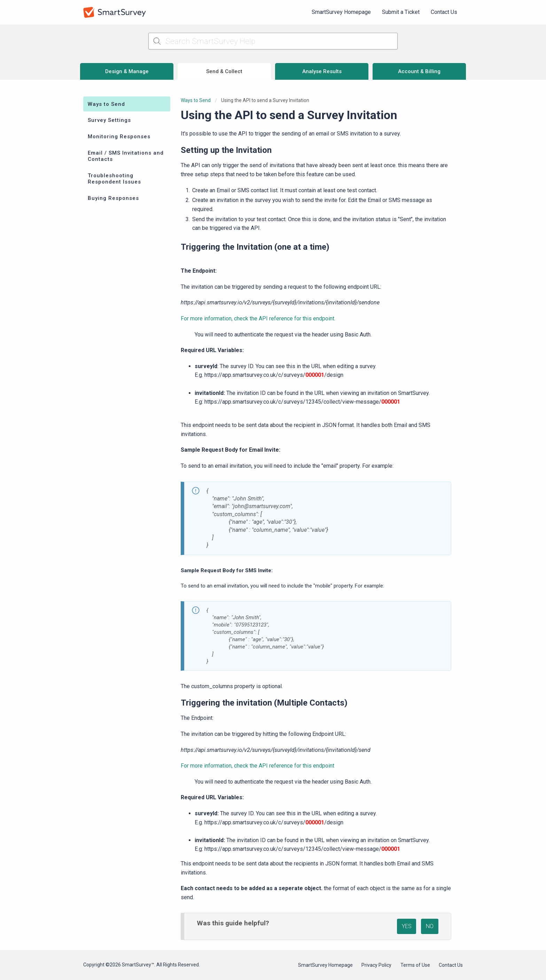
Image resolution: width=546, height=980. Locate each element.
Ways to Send (106, 104)
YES (407, 926)
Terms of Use (415, 965)
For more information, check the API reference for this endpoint (258, 766)
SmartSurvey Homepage (341, 12)
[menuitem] (341, 12)
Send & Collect (224, 71)
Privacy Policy (376, 965)
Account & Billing (419, 71)
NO (430, 926)
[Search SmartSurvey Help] (273, 41)
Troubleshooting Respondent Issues (114, 179)
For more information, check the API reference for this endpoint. (258, 318)
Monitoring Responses (119, 137)
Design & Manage (127, 71)
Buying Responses (113, 198)
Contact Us (444, 12)
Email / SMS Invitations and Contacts (126, 156)
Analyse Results (322, 71)
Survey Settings (109, 120)
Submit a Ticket (401, 12)
